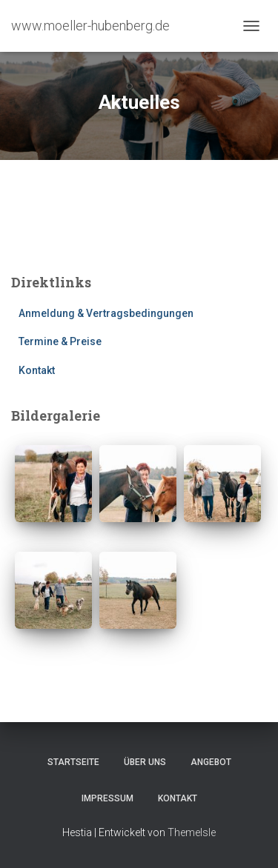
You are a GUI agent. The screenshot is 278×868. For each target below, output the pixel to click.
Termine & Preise (60, 341)
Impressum (107, 798)
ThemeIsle (192, 832)
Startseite (73, 762)
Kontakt (37, 370)
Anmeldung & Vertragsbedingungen (106, 313)
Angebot (211, 762)
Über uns (145, 762)
